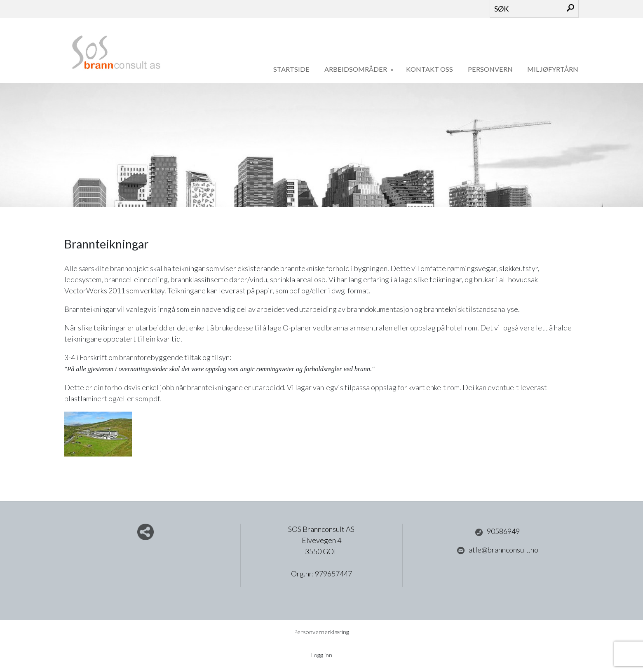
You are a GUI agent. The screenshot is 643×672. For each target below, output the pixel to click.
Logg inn (322, 655)
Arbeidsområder (356, 69)
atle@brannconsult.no (498, 550)
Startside (291, 69)
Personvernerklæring (321, 632)
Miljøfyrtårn (553, 69)
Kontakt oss (429, 69)
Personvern (490, 69)
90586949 (497, 532)
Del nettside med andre (145, 532)
